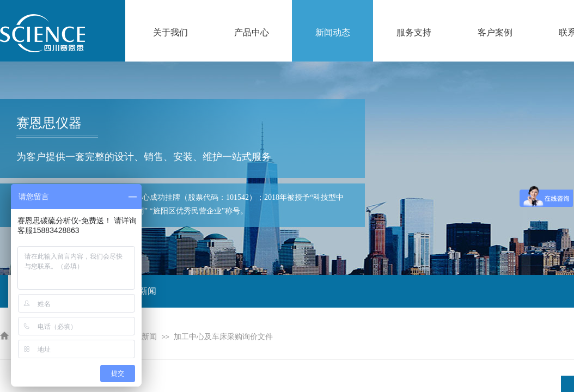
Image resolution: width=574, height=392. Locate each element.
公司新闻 (142, 337)
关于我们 (170, 32)
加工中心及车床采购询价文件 (223, 337)
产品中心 (252, 32)
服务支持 (414, 32)
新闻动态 (333, 32)
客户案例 (495, 32)
